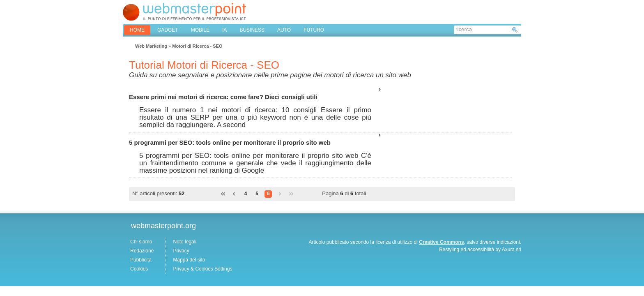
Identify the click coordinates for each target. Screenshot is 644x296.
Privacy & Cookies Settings (202, 269)
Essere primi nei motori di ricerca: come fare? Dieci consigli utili (223, 97)
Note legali (185, 242)
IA (224, 30)
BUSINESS (252, 30)
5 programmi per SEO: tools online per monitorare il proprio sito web (230, 142)
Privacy (181, 251)
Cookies (139, 269)
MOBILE (200, 30)
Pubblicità (141, 260)
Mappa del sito (189, 260)
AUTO (284, 30)
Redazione (142, 251)
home (137, 30)
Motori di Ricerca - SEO (197, 46)
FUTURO (314, 30)
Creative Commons (441, 242)
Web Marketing (151, 46)
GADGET (168, 30)
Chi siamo (141, 242)
